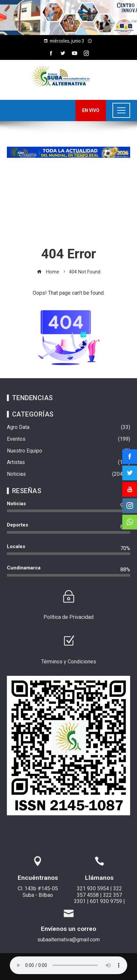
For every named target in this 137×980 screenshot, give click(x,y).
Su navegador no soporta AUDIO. (68, 965)
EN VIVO (91, 110)
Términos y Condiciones (69, 662)
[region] (68, 18)
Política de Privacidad (68, 617)
